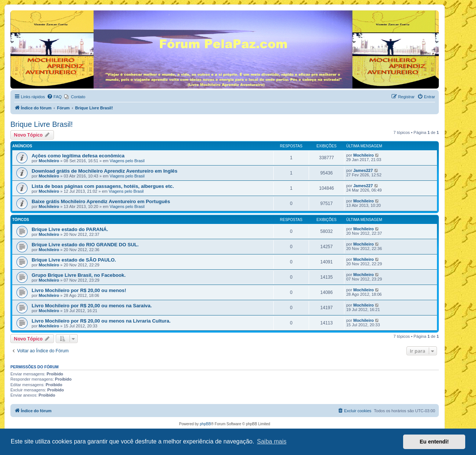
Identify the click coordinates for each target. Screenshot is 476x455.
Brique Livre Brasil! (42, 124)
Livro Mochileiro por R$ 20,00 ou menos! (79, 290)
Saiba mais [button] (272, 441)
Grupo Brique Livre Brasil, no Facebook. (79, 275)
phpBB (205, 424)
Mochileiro (49, 161)
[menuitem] (54, 97)
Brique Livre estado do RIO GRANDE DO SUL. (85, 245)
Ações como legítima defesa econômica (78, 156)
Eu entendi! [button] (434, 442)
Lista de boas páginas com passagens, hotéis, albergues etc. (103, 186)
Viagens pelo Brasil (127, 161)
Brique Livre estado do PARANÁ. (70, 229)
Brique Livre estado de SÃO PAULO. (74, 260)
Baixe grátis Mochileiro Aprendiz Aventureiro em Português (101, 201)
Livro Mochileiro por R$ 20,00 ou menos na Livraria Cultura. (101, 321)
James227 (363, 170)
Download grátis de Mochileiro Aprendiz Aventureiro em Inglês (104, 171)
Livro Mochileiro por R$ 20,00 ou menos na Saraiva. (92, 306)
